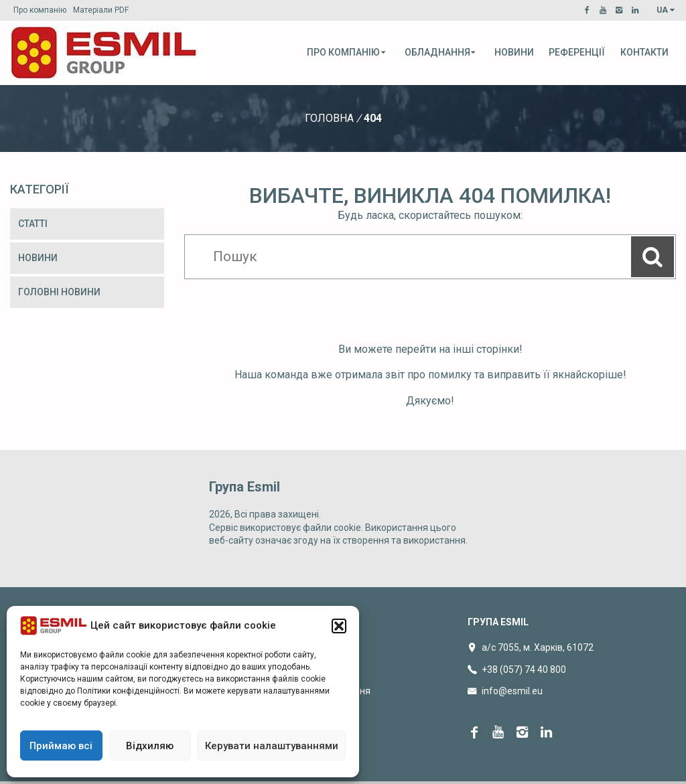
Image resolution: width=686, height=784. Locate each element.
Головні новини (59, 292)
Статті (33, 224)
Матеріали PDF (101, 10)
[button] (339, 626)
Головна (329, 118)
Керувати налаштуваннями (272, 746)
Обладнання (441, 52)
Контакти (644, 52)
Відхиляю (150, 746)
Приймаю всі (61, 746)
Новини (514, 52)
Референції (577, 52)
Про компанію (40, 10)
